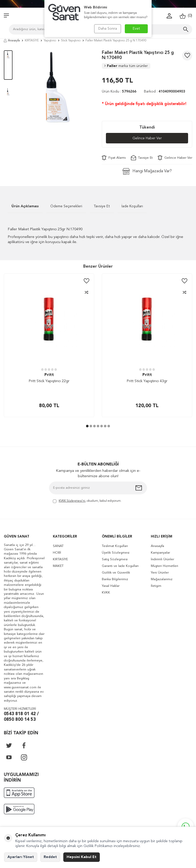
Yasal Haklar (111, 586)
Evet (136, 29)
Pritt (49, 375)
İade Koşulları (132, 206)
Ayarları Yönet (21, 857)
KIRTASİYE (32, 41)
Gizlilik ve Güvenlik (116, 573)
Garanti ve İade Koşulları (120, 566)
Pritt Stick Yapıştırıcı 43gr (147, 381)
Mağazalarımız (162, 579)
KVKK (106, 593)
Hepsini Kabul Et (82, 857)
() (186, 16)
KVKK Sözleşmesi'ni (72, 501)
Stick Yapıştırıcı (71, 41)
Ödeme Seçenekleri (66, 206)
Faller (126, 66)
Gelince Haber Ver (147, 138)
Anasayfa (12, 41)
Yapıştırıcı (50, 41)
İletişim (156, 586)
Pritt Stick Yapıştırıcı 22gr (49, 381)
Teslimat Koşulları (115, 546)
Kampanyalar (160, 553)
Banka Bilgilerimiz (115, 579)
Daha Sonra (108, 29)
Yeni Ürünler (160, 573)
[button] (87, 426)
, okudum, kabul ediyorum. (87, 501)
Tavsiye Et (142, 158)
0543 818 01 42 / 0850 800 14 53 (21, 717)
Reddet (50, 857)
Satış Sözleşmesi (115, 559)
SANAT (58, 546)
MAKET (58, 566)
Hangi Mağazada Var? (147, 171)
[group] (57, 87)
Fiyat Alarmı (114, 158)
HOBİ (57, 553)
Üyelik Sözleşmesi (116, 553)
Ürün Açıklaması (25, 206)
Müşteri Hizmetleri (164, 566)
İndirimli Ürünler (162, 559)
